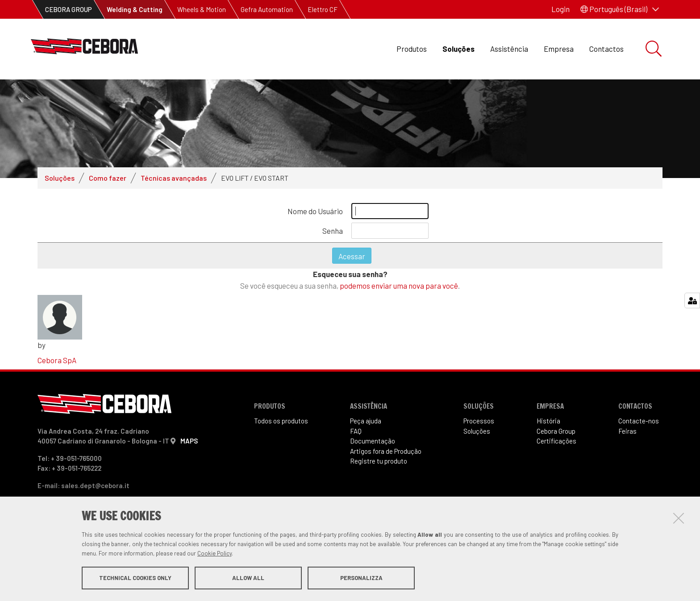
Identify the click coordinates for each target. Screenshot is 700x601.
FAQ (356, 431)
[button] (620, 9)
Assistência (509, 49)
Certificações (556, 441)
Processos (479, 421)
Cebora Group (556, 431)
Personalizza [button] (361, 578)
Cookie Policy (215, 553)
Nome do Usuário (315, 211)
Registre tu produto (379, 461)
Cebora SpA (57, 360)
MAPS (189, 441)
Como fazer (108, 178)
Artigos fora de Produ (386, 451)
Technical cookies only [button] (135, 578)
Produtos (412, 49)
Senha (333, 231)
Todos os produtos (281, 421)
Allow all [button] (248, 578)
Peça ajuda (366, 421)
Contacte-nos (639, 421)
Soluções (458, 49)
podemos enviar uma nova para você (399, 286)
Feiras (627, 431)
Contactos (606, 49)
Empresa (559, 49)
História (548, 421)
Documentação (373, 441)
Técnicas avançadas (174, 178)
